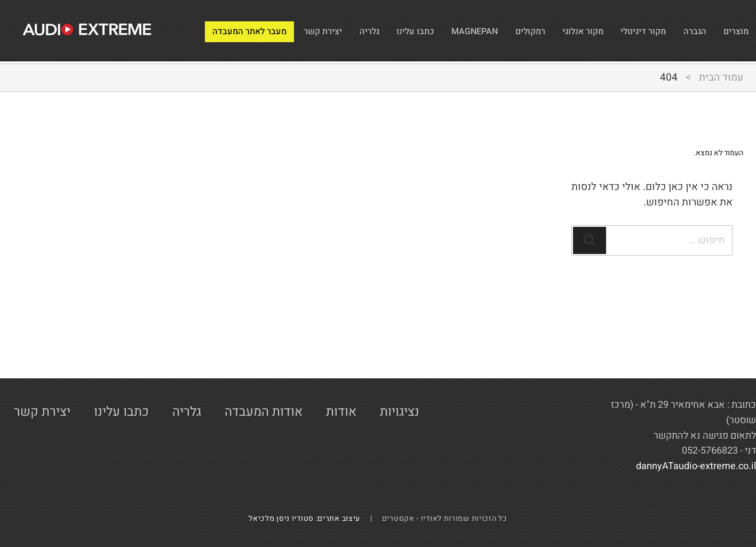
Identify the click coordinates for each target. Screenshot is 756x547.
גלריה (290, 18)
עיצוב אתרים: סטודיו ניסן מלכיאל (308, 518)
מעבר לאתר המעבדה (702, 43)
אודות (341, 412)
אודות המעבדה (264, 412)
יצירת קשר (234, 18)
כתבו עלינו (345, 18)
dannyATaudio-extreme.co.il (696, 466)
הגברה (684, 18)
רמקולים (484, 18)
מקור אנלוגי (548, 18)
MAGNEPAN (416, 18)
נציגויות (400, 412)
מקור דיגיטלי (622, 18)
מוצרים (732, 18)
